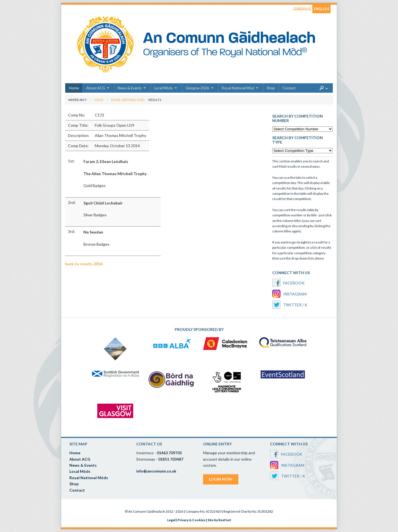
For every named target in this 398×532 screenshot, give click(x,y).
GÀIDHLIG (302, 9)
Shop (271, 88)
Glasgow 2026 (197, 88)
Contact (289, 88)
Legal (171, 520)
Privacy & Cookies (191, 520)
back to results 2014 (84, 264)
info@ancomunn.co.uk (156, 471)
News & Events (130, 88)
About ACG (96, 88)
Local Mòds (163, 88)
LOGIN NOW (221, 479)
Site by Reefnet (219, 520)
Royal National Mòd (238, 88)
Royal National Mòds (89, 478)
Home (74, 88)
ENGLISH (321, 9)
